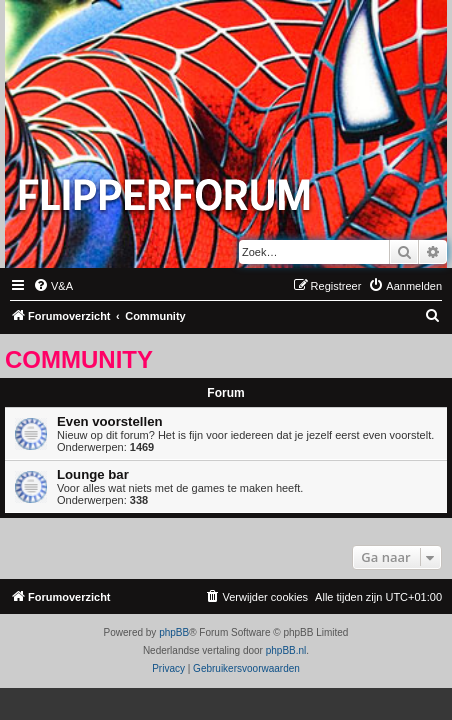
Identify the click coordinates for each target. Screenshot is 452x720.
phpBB (174, 632)
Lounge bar (93, 474)
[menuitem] (53, 286)
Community (79, 359)
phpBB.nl (286, 650)
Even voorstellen (110, 421)
